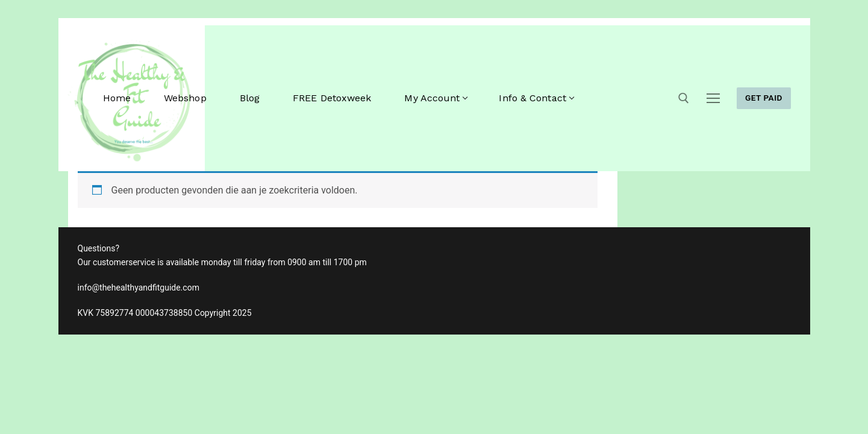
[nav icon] (713, 98)
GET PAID (764, 98)
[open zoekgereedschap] (684, 98)
